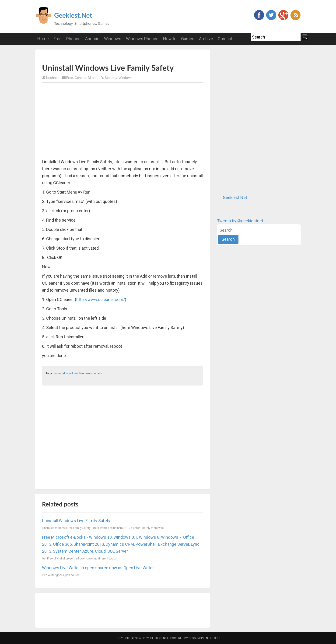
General (80, 78)
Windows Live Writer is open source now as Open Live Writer (98, 568)
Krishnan (53, 78)
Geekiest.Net (73, 15)
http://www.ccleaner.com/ (101, 299)
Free (70, 78)
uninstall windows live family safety (78, 373)
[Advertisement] (97, 56)
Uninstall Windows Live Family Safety (76, 521)
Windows (126, 78)
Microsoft (96, 78)
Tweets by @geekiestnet (240, 221)
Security (111, 78)
